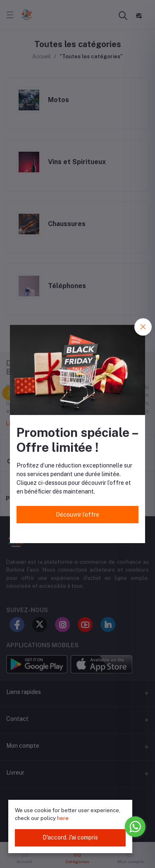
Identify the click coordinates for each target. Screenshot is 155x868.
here (63, 818)
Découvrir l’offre (77, 515)
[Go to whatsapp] (135, 827)
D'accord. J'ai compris (70, 837)
